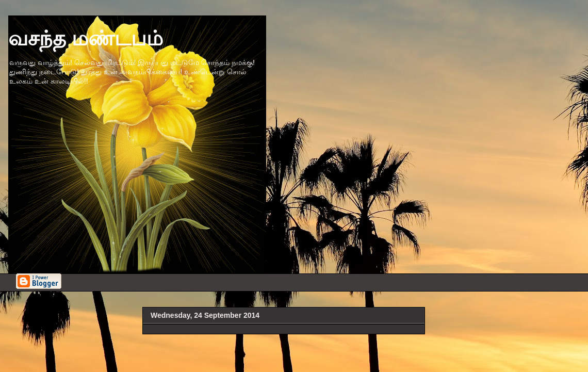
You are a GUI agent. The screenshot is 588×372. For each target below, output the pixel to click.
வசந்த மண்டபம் (86, 38)
